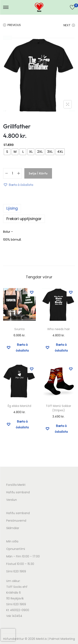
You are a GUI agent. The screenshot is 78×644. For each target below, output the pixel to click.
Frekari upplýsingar (24, 219)
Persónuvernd (16, 521)
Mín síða (12, 541)
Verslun (12, 500)
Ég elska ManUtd (19, 406)
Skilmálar (13, 528)
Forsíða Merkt (16, 485)
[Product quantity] (12, 173)
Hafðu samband (18, 492)
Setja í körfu (38, 173)
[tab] (39, 208)
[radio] (7, 152)
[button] (18, 185)
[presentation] (8, 635)
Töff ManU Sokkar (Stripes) (58, 408)
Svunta (19, 329)
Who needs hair (59, 329)
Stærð (9, 145)
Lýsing (12, 208)
